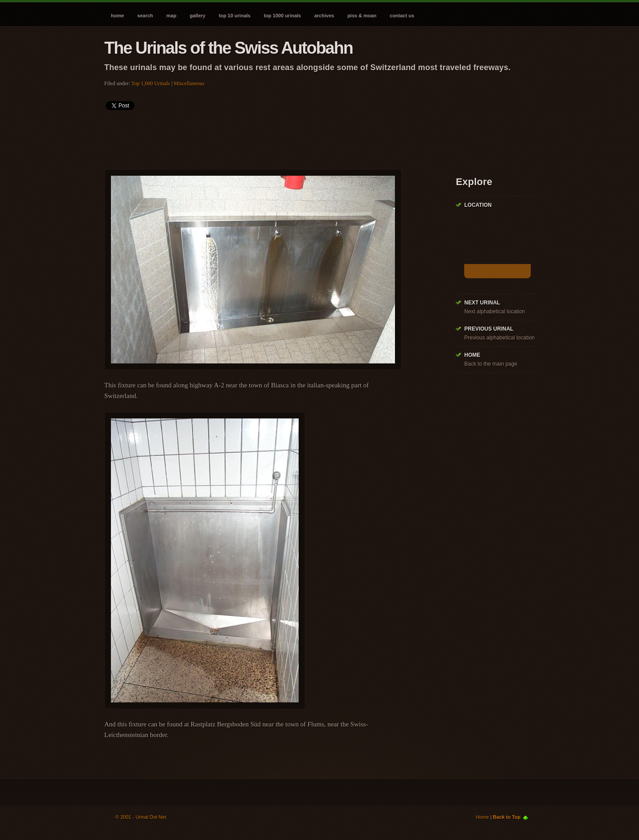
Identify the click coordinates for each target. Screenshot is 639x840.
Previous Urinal (489, 329)
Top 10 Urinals (235, 16)
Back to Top (507, 817)
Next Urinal (482, 303)
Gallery (197, 16)
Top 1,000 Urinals (151, 83)
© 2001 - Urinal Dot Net (141, 817)
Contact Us (402, 16)
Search (145, 16)
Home (117, 16)
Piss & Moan (362, 16)
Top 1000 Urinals (282, 16)
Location (478, 205)
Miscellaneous (189, 83)
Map (172, 16)
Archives (324, 16)
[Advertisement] (266, 137)
